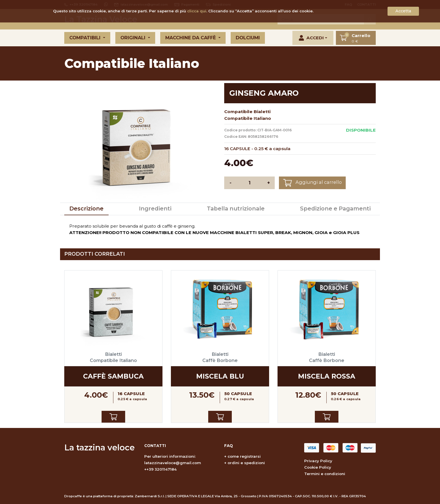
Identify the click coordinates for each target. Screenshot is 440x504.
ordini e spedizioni (246, 463)
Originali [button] (134, 38)
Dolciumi (248, 38)
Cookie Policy (318, 467)
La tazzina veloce (99, 447)
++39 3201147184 (161, 469)
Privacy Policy (318, 461)
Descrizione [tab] (86, 209)
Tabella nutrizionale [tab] (236, 209)
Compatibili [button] (86, 38)
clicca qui (197, 11)
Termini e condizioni (325, 474)
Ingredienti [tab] (155, 209)
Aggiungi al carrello (312, 183)
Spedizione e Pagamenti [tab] (335, 209)
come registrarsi (244, 456)
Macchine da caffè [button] (191, 38)
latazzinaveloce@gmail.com (173, 463)
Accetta (403, 11)
